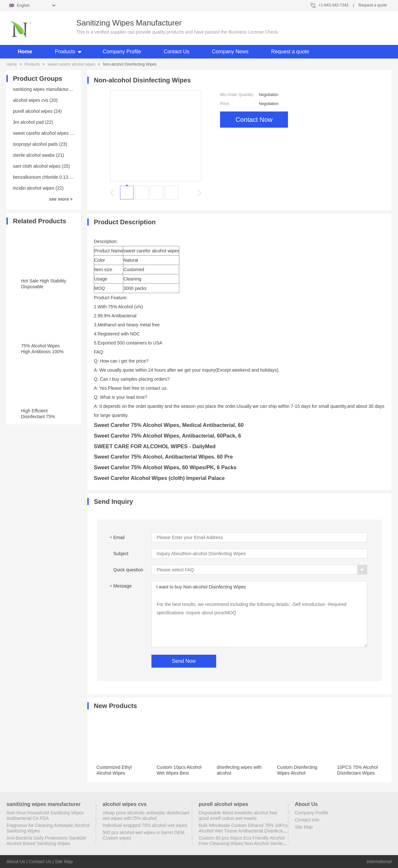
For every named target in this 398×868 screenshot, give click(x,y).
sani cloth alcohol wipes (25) (41, 166)
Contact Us (177, 52)
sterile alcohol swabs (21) (39, 155)
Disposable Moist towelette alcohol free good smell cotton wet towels (238, 815)
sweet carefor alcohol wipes (71, 64)
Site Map (304, 827)
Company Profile (122, 52)
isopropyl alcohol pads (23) (40, 144)
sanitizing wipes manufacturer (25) (47, 89)
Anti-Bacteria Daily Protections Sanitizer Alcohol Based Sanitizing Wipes (46, 841)
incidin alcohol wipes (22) (38, 188)
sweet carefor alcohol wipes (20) (45, 133)
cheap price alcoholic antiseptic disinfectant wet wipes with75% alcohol (146, 815)
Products (65, 52)
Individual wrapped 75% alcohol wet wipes (145, 825)
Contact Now (254, 120)
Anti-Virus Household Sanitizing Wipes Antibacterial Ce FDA (45, 815)
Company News (230, 52)
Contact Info (307, 820)
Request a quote (373, 5)
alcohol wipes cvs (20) (35, 100)
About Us (16, 862)
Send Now (184, 661)
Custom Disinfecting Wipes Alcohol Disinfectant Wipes (297, 773)
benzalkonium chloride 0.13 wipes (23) (52, 177)
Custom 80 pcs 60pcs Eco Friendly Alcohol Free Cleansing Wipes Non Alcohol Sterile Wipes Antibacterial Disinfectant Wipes (242, 843)
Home (25, 52)
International (379, 862)
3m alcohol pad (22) (33, 122)
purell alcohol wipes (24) (37, 111)
